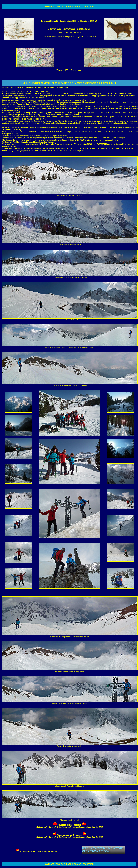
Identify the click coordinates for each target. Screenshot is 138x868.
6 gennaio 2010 (69, 29)
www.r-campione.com (92, 121)
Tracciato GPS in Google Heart (69, 70)
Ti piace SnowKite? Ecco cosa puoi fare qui (39, 851)
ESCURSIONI (89, 6)
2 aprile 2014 (63, 33)
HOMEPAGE (49, 6)
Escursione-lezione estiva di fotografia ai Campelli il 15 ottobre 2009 (69, 37)
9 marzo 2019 (75, 33)
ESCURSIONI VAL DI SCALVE (69, 6)
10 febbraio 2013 (84, 29)
